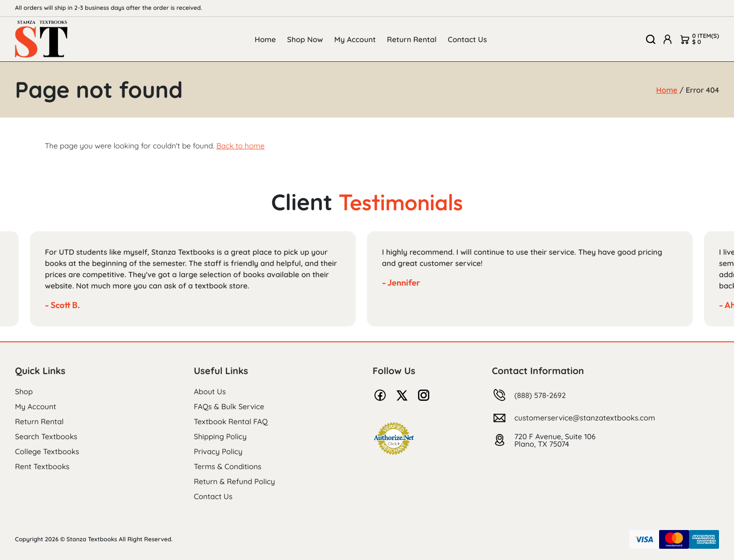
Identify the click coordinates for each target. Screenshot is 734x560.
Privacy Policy (218, 451)
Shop (24, 391)
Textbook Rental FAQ (231, 421)
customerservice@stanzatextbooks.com (585, 418)
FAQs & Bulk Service (229, 406)
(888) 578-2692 (540, 395)
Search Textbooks (46, 436)
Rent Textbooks (42, 466)
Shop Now (305, 39)
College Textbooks (47, 451)
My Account (355, 39)
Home (265, 39)
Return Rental (412, 39)
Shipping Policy (220, 436)
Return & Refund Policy (234, 481)
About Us (210, 391)
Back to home (240, 146)
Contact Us (468, 39)
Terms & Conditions (228, 466)
